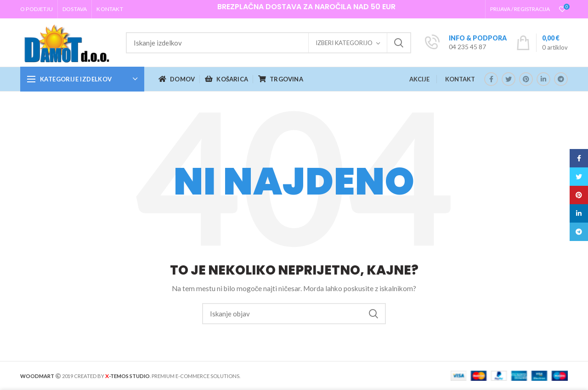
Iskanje (399, 43)
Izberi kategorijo (344, 43)
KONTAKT (460, 79)
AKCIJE (419, 79)
